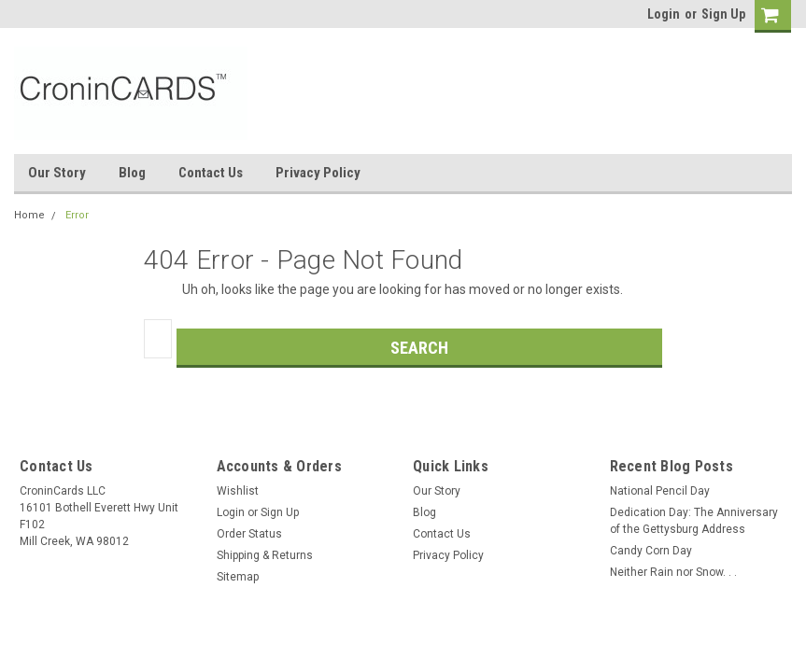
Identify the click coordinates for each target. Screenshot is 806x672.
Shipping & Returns (265, 555)
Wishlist (238, 491)
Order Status (249, 534)
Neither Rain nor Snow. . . (673, 572)
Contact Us (211, 173)
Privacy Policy (318, 173)
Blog (132, 173)
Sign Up (723, 14)
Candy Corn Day (651, 551)
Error (77, 215)
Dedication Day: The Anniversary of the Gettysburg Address (694, 521)
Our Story (57, 173)
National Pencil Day (660, 491)
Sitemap (238, 577)
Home (29, 215)
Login (664, 14)
